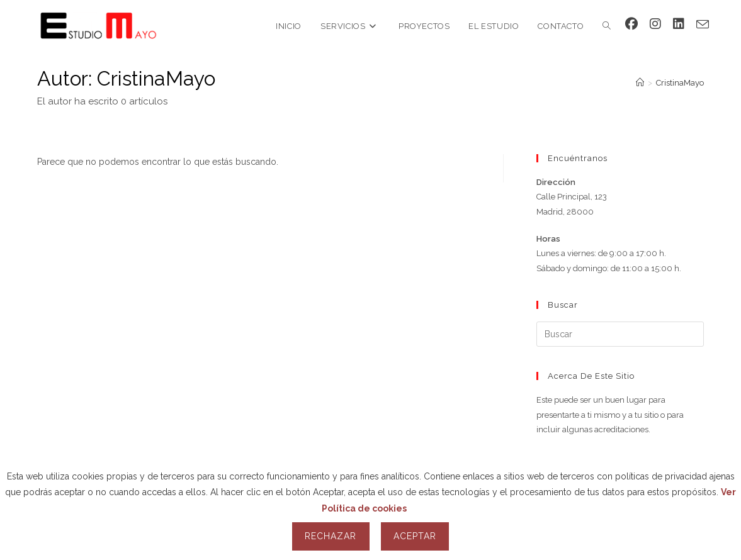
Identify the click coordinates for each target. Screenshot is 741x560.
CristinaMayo (680, 83)
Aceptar (415, 536)
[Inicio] (640, 83)
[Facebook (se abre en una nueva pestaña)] (631, 24)
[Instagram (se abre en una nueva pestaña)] (655, 24)
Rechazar (331, 536)
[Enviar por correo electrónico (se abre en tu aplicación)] (703, 25)
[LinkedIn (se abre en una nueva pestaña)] (679, 24)
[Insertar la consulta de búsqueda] (620, 334)
